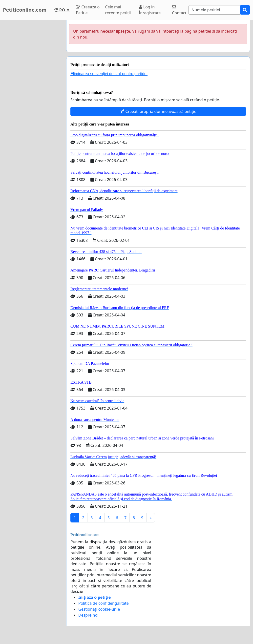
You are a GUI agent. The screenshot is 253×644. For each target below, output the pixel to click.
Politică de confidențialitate (104, 603)
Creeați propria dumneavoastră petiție (158, 111)
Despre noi (88, 615)
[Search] (214, 10)
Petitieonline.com (25, 10)
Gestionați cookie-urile (99, 609)
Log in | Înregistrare (150, 10)
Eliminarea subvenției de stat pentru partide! (109, 74)
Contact (179, 10)
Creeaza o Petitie (88, 10)
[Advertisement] (32, 94)
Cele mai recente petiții (118, 10)
